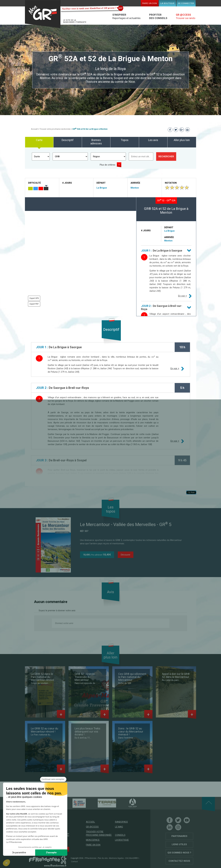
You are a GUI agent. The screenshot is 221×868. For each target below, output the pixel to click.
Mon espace (93, 840)
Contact (74, 862)
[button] (6, 863)
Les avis (153, 140)
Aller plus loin (182, 140)
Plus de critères (108, 165)
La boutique (167, 3)
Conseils (120, 835)
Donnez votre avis (64, 623)
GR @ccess (92, 827)
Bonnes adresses (96, 142)
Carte (39, 140)
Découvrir (126, 555)
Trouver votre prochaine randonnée (55, 129)
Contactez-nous (179, 861)
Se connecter (186, 3)
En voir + (183, 296)
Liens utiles (179, 844)
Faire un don (150, 3)
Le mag (119, 827)
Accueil (34, 129)
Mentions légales (116, 858)
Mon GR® (43, 14)
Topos (125, 140)
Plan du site (103, 858)
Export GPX (34, 298)
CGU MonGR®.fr (132, 858)
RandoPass (121, 822)
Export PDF (34, 304)
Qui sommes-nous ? (179, 853)
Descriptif (68, 140)
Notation (171, 183)
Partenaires (179, 836)
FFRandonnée (91, 858)
